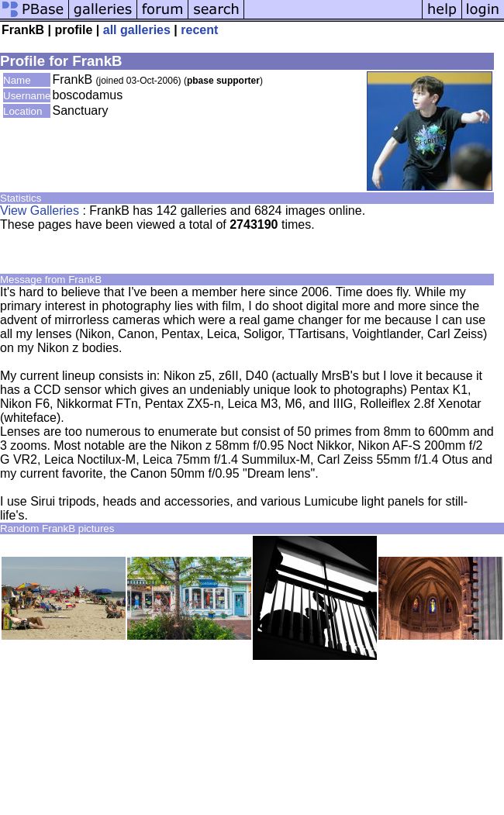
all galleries (137, 30)
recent (199, 30)
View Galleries (40, 211)
